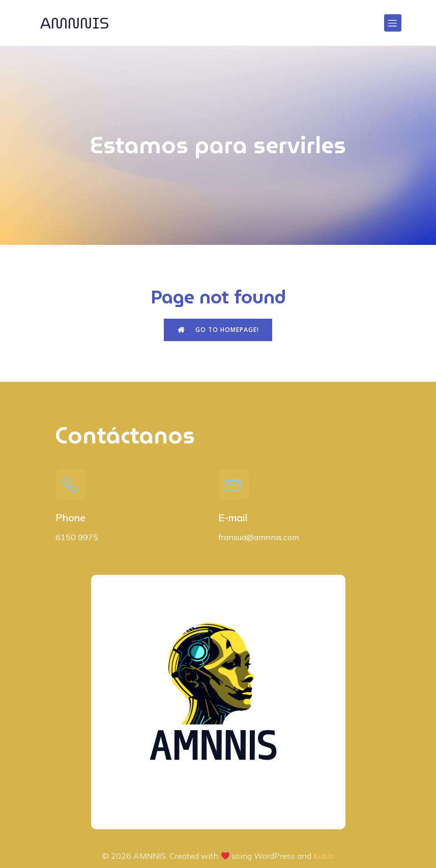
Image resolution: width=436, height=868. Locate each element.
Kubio (324, 856)
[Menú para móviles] (393, 23)
